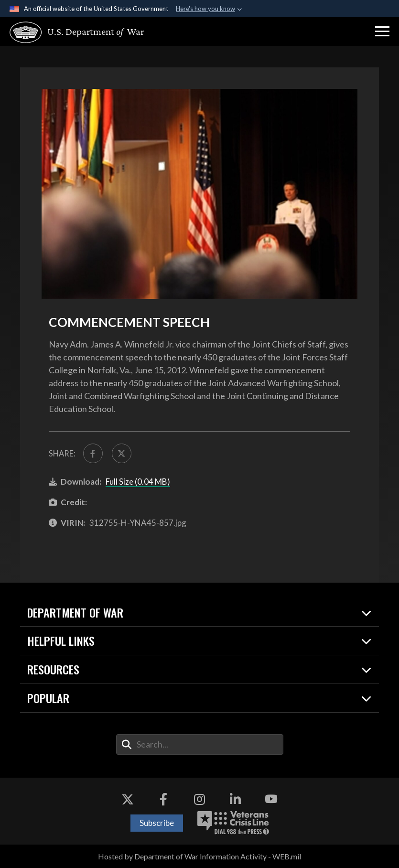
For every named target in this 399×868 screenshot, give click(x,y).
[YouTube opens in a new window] (271, 799)
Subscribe (157, 823)
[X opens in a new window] (128, 799)
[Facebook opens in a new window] (163, 799)
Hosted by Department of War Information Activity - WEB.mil (199, 856)
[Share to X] (122, 453)
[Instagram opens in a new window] (200, 799)
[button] (382, 32)
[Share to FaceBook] (93, 453)
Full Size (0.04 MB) (138, 482)
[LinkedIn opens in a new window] (236, 799)
